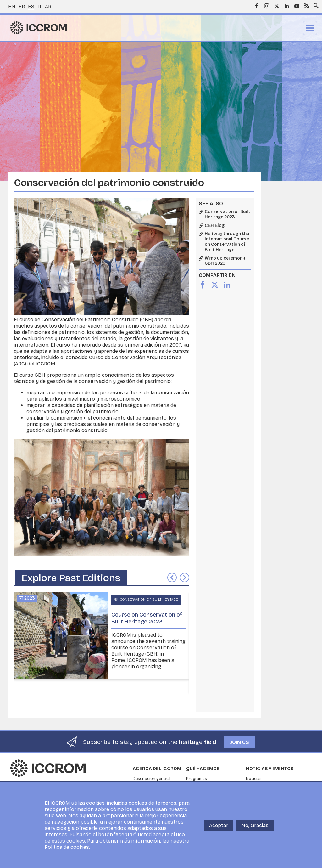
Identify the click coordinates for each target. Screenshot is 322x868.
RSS (307, 6)
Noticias (254, 779)
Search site (315, 4)
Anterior (172, 578)
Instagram (267, 6)
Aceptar (219, 825)
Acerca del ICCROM (157, 769)
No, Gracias (255, 825)
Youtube (297, 6)
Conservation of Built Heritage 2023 (228, 214)
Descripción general (152, 779)
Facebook (257, 6)
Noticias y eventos (270, 769)
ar (48, 6)
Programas (197, 779)
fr (22, 6)
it (40, 6)
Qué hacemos (203, 769)
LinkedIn (287, 6)
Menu (310, 28)
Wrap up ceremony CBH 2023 (225, 261)
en (12, 6)
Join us (240, 742)
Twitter (277, 6)
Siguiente (185, 578)
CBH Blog (215, 226)
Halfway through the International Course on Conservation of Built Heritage (227, 242)
